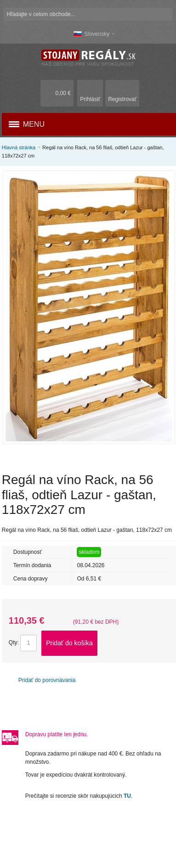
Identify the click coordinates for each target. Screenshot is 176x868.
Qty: (14, 643)
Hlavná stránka (19, 147)
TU (127, 796)
